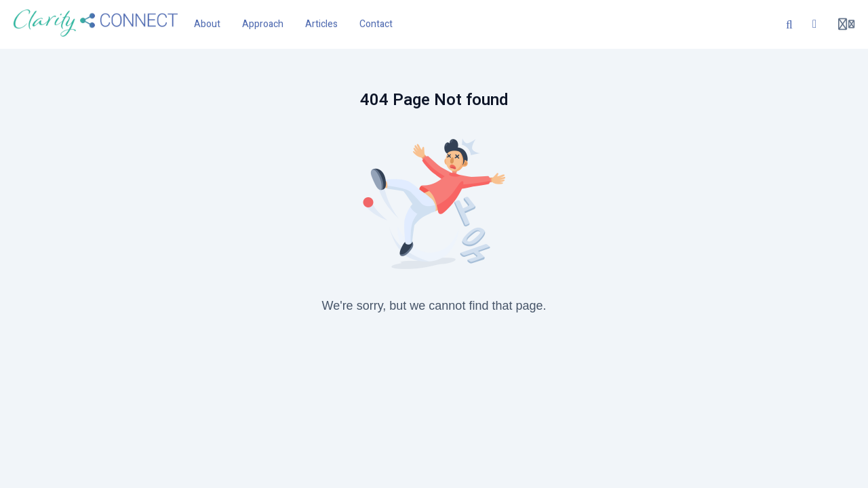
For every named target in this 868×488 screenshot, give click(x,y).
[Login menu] (846, 24)
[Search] (789, 24)
